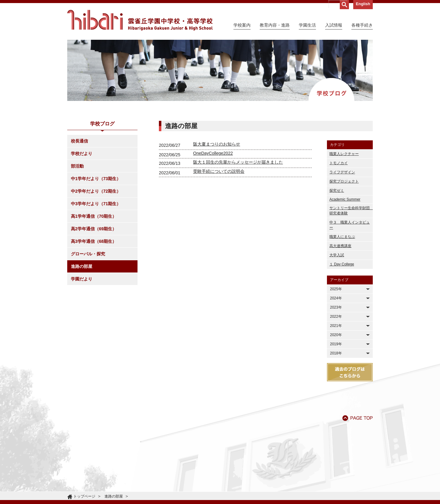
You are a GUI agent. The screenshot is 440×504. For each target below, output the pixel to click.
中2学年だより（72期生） (96, 191)
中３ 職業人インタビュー (350, 225)
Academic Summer (345, 199)
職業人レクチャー (344, 154)
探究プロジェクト (344, 181)
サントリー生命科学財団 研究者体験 (351, 211)
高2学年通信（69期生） (94, 229)
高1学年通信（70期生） (94, 216)
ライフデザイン (342, 172)
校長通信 (79, 141)
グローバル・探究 (88, 254)
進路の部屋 (82, 266)
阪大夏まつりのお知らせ (217, 144)
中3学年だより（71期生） (96, 204)
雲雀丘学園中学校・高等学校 (140, 20)
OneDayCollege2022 (213, 153)
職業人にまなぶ (342, 237)
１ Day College (342, 264)
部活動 (77, 166)
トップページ (84, 496)
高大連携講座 (340, 246)
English (363, 4)
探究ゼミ (337, 191)
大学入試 (337, 255)
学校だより (82, 154)
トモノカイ (339, 163)
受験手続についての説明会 (219, 171)
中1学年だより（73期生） (96, 179)
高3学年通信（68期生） (94, 241)
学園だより (82, 279)
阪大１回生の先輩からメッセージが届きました (238, 162)
